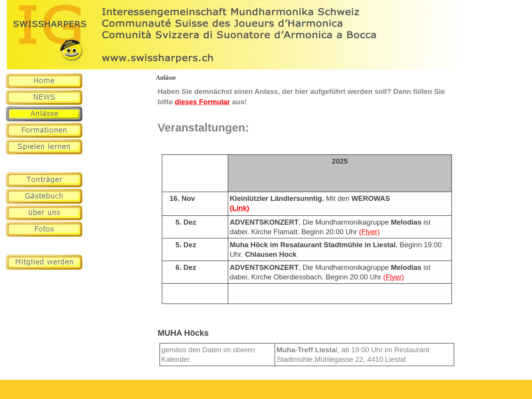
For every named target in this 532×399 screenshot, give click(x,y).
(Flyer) (369, 232)
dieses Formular (203, 102)
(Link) (240, 208)
